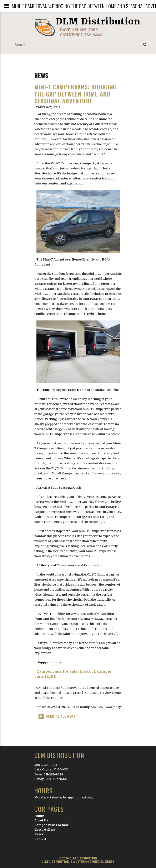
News (39, 834)
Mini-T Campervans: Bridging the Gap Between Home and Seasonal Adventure (75, 94)
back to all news (61, 716)
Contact (40, 839)
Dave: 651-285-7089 (61, 707)
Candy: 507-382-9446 (96, 707)
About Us (41, 820)
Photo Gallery (45, 830)
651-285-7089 (85, 30)
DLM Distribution (98, 21)
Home (39, 816)
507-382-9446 (89, 35)
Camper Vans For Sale (52, 825)
